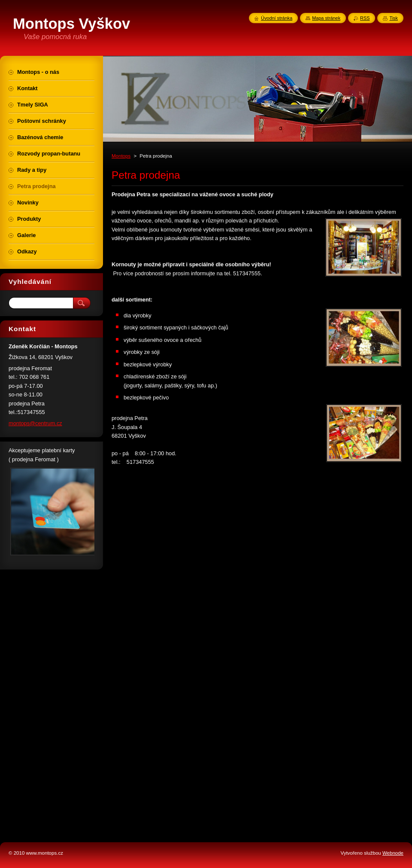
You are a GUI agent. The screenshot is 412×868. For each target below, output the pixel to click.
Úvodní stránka (277, 18)
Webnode (393, 853)
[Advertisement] (51, 703)
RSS (365, 18)
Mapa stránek (326, 18)
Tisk (394, 18)
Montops (121, 156)
